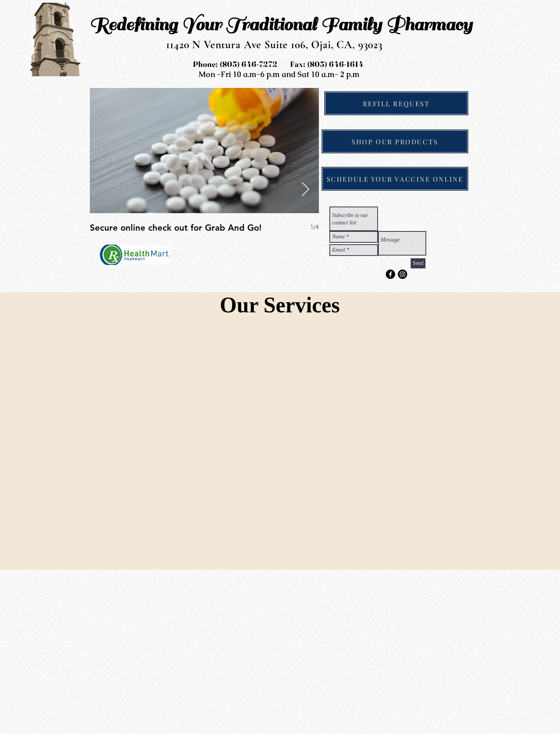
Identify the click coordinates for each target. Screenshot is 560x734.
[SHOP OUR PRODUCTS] (395, 141)
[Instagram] (402, 274)
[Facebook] (390, 274)
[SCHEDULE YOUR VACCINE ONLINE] (395, 179)
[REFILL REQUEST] (396, 103)
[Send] (418, 263)
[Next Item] (305, 190)
